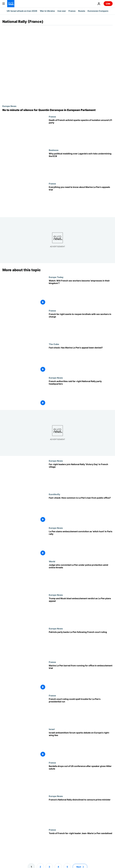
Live (108, 4)
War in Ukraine (47, 11)
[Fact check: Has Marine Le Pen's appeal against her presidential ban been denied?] (81, 360)
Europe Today (56, 277)
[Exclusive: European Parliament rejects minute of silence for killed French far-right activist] (57, 110)
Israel (52, 729)
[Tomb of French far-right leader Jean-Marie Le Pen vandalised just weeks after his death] (81, 845)
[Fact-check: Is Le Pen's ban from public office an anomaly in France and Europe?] (81, 510)
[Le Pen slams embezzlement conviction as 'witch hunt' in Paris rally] (81, 543)
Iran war (62, 11)
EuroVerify (54, 494)
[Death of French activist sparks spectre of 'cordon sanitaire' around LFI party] (81, 132)
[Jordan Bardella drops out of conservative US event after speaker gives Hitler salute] (81, 778)
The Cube (54, 344)
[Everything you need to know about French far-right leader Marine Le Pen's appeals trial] (81, 199)
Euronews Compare (98, 11)
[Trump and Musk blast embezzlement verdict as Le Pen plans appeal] (81, 610)
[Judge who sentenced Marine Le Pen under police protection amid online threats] (81, 577)
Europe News (9, 106)
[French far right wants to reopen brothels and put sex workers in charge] (81, 326)
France (72, 11)
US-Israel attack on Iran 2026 (22, 11)
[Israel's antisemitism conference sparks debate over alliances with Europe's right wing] (81, 744)
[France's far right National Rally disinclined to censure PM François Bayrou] (81, 812)
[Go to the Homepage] (11, 4)
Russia (82, 11)
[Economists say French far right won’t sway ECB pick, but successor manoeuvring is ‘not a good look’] (81, 166)
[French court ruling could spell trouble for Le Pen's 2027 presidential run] (81, 711)
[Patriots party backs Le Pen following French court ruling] (81, 644)
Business (54, 150)
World (52, 561)
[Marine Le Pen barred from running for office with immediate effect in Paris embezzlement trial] (81, 678)
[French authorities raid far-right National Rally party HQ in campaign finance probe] (81, 393)
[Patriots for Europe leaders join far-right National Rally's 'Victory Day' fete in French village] (81, 476)
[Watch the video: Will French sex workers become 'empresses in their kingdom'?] (81, 293)
